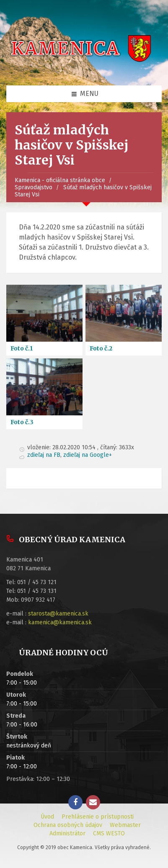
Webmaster (125, 825)
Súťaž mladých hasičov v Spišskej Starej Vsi (83, 191)
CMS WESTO (109, 833)
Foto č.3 (22, 422)
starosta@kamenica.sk (58, 614)
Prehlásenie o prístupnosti (98, 817)
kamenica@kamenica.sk (60, 622)
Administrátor (67, 833)
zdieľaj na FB (44, 455)
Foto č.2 (101, 348)
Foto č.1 (22, 348)
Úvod (47, 817)
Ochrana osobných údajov (68, 825)
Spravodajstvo (34, 187)
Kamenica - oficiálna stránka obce (60, 180)
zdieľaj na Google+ (88, 455)
